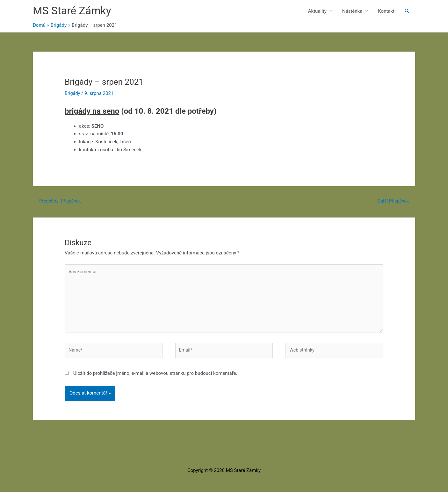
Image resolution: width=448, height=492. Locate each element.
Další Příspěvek (395, 202)
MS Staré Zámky (73, 11)
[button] (407, 11)
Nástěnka (352, 11)
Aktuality (317, 11)
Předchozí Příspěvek (58, 202)
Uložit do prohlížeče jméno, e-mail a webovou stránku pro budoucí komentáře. (155, 378)
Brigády (73, 94)
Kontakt (386, 11)
